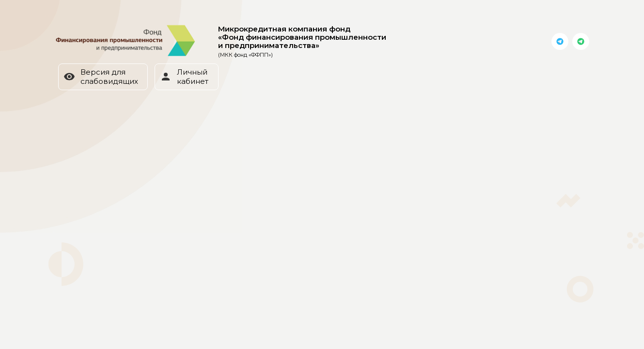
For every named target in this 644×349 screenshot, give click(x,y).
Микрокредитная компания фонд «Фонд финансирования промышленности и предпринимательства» (302, 41)
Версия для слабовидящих (101, 77)
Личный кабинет (184, 77)
